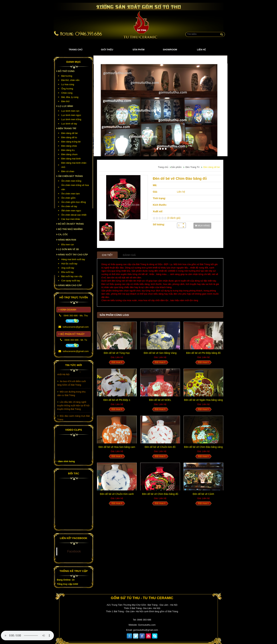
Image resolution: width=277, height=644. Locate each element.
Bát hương (67, 76)
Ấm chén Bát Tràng (70, 176)
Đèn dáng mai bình (71, 159)
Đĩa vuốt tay (67, 272)
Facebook (74, 551)
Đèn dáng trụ (68, 150)
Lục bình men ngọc (71, 115)
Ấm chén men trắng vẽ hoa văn (75, 187)
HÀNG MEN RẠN (67, 240)
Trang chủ (76, 50)
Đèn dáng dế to (69, 137)
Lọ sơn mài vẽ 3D (69, 249)
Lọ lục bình (66, 106)
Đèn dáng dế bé (70, 133)
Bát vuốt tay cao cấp (72, 276)
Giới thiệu (107, 50)
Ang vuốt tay (68, 268)
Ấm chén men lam (70, 194)
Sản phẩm (138, 50)
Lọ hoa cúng (68, 84)
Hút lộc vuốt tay (69, 264)
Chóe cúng (67, 93)
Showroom (170, 50)
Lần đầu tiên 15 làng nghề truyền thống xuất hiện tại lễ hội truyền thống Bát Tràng (73, 409)
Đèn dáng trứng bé (71, 142)
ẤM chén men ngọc (71, 211)
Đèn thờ (65, 101)
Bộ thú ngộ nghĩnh (70, 229)
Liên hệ (201, 50)
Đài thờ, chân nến (70, 80)
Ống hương (67, 89)
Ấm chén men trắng (71, 181)
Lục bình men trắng (71, 119)
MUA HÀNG (202, 226)
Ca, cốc (63, 234)
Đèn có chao (68, 171)
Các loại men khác (71, 219)
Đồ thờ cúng (66, 71)
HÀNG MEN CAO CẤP (70, 285)
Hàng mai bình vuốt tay (73, 259)
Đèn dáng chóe (69, 146)
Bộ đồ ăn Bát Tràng (71, 224)
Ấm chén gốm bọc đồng (74, 202)
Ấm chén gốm (68, 198)
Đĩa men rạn (68, 245)
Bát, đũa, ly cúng (70, 97)
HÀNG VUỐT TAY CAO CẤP (73, 255)
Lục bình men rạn (70, 111)
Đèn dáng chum (69, 154)
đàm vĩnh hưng (66, 461)
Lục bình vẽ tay (69, 124)
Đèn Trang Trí (67, 128)
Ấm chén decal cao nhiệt (74, 215)
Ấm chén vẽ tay (69, 206)
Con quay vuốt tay (71, 281)
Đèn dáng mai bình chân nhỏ (74, 165)
